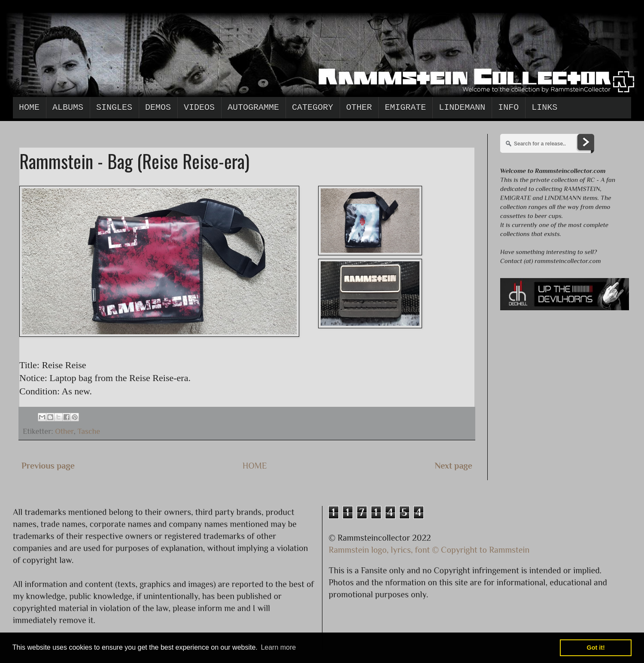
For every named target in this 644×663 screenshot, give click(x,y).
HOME (255, 466)
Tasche (89, 431)
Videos (199, 107)
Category (313, 107)
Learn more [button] (278, 647)
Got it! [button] (596, 648)
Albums (68, 107)
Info (508, 107)
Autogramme (253, 107)
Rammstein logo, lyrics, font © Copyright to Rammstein (429, 550)
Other (359, 107)
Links (544, 107)
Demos (158, 107)
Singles (114, 107)
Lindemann (462, 107)
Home (29, 107)
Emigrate (405, 107)
